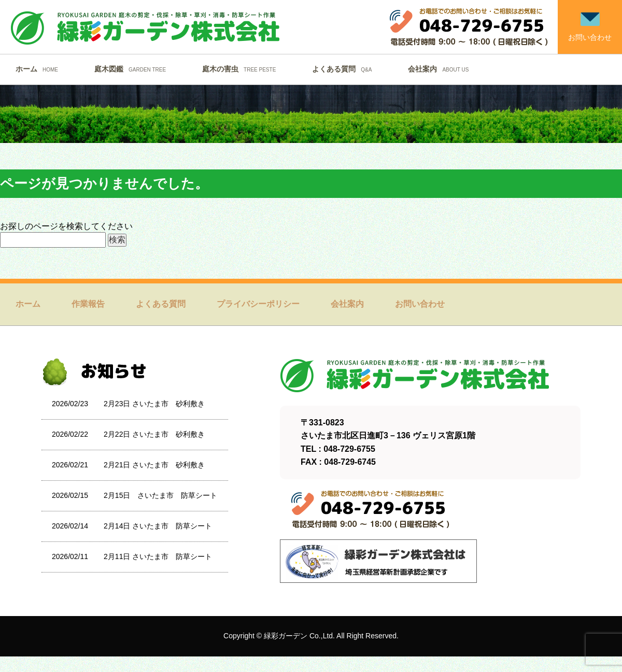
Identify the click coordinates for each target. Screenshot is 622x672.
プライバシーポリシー (258, 304)
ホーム (39, 69)
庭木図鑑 (133, 69)
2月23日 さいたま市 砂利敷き (154, 404)
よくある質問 (344, 69)
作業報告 (88, 304)
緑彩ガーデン (286, 636)
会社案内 (441, 69)
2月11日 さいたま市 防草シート (158, 556)
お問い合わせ (420, 304)
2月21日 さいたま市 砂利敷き (154, 465)
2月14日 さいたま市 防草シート (158, 526)
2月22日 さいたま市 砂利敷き (154, 434)
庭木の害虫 (242, 69)
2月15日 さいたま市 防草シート (160, 495)
